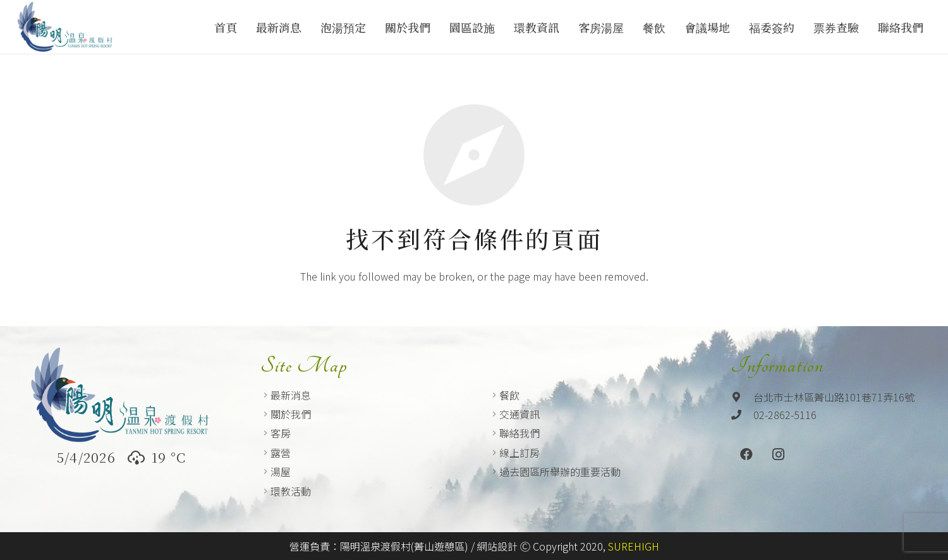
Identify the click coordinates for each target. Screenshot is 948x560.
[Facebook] (746, 454)
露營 (281, 453)
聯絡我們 (520, 433)
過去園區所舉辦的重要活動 (560, 472)
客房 (281, 433)
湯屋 (281, 472)
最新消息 (291, 395)
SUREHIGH (634, 546)
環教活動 (291, 491)
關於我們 (291, 414)
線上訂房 (520, 453)
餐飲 (509, 395)
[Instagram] (778, 454)
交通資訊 (520, 414)
